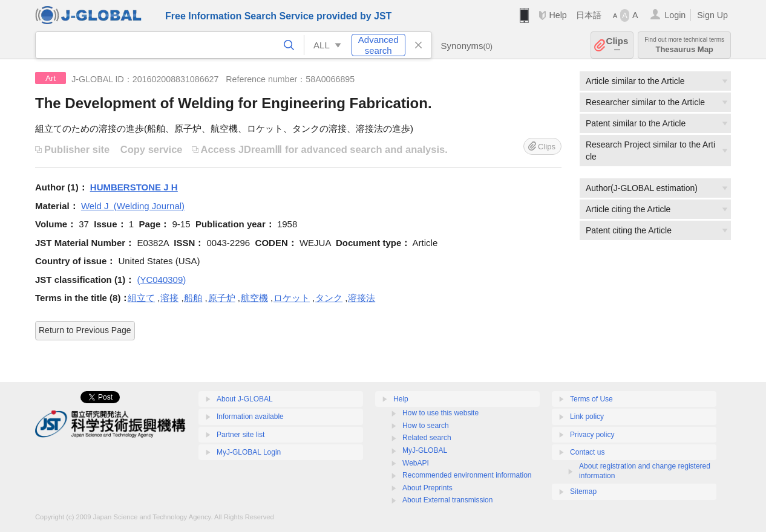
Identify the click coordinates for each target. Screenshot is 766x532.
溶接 (169, 298)
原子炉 (222, 298)
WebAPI (416, 463)
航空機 (254, 298)
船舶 (193, 298)
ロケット (292, 298)
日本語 (589, 15)
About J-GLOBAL (245, 399)
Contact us (587, 452)
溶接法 (362, 298)
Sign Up (712, 15)
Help (558, 15)
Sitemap (583, 491)
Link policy (587, 417)
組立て (141, 298)
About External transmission (447, 500)
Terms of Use (591, 399)
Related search (427, 438)
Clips (617, 45)
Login (675, 15)
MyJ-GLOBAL (425, 450)
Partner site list (241, 435)
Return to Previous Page (85, 330)
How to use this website (440, 413)
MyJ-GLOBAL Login (249, 452)
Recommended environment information (467, 475)
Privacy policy (592, 435)
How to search (426, 426)
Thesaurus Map (684, 45)
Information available (250, 417)
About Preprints (427, 488)
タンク (329, 298)
